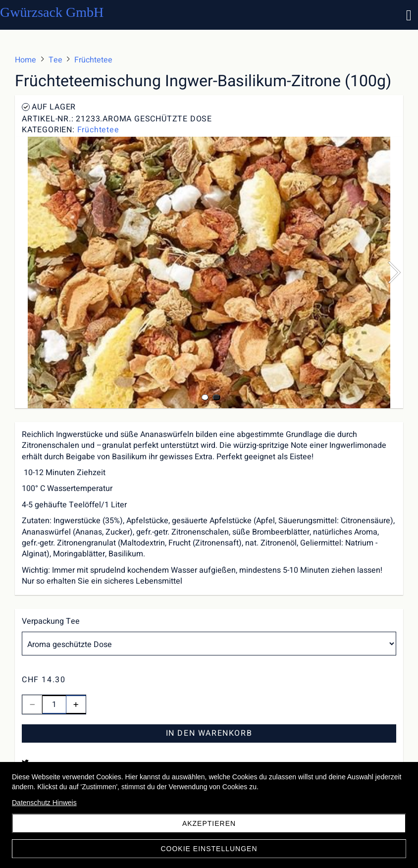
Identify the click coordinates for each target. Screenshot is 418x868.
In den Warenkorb (209, 733)
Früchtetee (98, 130)
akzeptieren (209, 823)
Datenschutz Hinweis (44, 803)
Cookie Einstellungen (209, 849)
